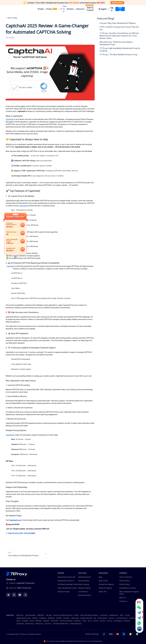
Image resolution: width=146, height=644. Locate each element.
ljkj (95, 618)
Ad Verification (84, 581)
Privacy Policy (124, 581)
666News (39, 621)
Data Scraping (84, 584)
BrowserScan (30, 624)
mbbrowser (75, 618)
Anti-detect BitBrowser (61, 624)
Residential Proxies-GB (66, 577)
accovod (110, 621)
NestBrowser (114, 615)
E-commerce (83, 592)
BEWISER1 (41, 615)
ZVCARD (59, 618)
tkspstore (78, 621)
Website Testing (84, 588)
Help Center (103, 581)
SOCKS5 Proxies (64, 592)
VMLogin (49, 615)
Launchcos (48, 624)
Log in (112, 9)
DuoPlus (35, 618)
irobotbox (133, 618)
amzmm (96, 621)
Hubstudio (20, 624)
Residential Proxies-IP (66, 581)
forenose (112, 618)
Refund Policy (124, 584)
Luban (84, 621)
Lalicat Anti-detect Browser (89, 615)
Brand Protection (85, 595)
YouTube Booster (122, 618)
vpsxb (18, 621)
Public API (103, 592)
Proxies (41, 9)
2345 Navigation (31, 615)
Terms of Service (126, 577)
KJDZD (76, 615)
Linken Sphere (102, 618)
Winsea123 (39, 624)
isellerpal (46, 621)
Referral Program (105, 588)
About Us (123, 598)
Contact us (123, 601)
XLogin (127, 615)
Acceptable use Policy (128, 588)
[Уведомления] (95, 9)
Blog (100, 577)
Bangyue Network (87, 618)
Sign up (120, 9)
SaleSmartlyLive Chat (24, 618)
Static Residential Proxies (67, 588)
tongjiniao (43, 618)
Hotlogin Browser (76, 624)
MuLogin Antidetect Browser (63, 615)
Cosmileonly (104, 615)
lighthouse (20, 615)
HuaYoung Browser (66, 621)
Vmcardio (66, 618)
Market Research (85, 577)
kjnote (32, 621)
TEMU (122, 615)
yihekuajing (118, 621)
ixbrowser (127, 621)
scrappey (25, 621)
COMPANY (123, 573)
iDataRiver (51, 618)
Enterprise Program (106, 584)
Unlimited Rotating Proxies (68, 584)
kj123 (90, 621)
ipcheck (103, 621)
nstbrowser (54, 621)
